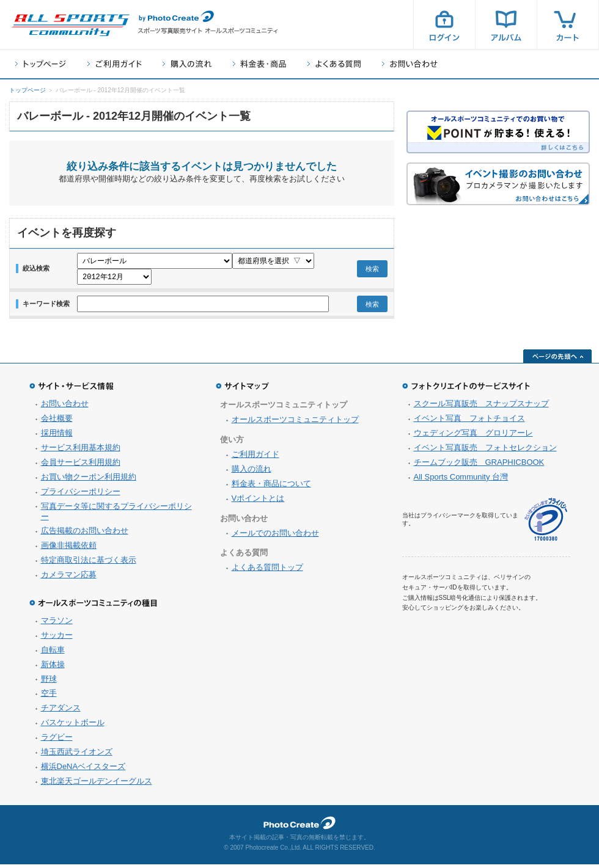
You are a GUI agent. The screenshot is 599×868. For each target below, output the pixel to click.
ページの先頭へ (557, 360)
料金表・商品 (259, 64)
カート (568, 24)
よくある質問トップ (267, 571)
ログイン (444, 24)
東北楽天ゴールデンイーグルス (97, 785)
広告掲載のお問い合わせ (85, 534)
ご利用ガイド (114, 64)
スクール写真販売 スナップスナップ (481, 407)
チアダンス (61, 711)
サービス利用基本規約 (81, 451)
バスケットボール (73, 726)
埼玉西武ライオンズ (77, 755)
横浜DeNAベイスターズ (83, 770)
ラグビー (57, 741)
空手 (49, 697)
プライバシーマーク (546, 523)
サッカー (57, 639)
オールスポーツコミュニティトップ (295, 423)
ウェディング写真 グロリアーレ (473, 436)
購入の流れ (187, 64)
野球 (49, 683)
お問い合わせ (410, 64)
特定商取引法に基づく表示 (89, 563)
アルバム (506, 24)
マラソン (57, 624)
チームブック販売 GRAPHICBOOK (479, 466)
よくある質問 (334, 64)
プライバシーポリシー (81, 495)
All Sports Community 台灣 (461, 480)
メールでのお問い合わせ (275, 537)
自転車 (53, 653)
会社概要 (57, 422)
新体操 (53, 668)
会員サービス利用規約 (81, 466)
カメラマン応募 (69, 578)
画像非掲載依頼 (69, 549)
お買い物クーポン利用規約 (89, 480)
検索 (372, 271)
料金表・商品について (271, 487)
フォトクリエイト (299, 826)
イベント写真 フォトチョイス (469, 422)
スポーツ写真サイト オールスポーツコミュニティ (70, 25)
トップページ (41, 64)
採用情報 (57, 436)
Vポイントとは (258, 502)
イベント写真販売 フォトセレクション (485, 451)
